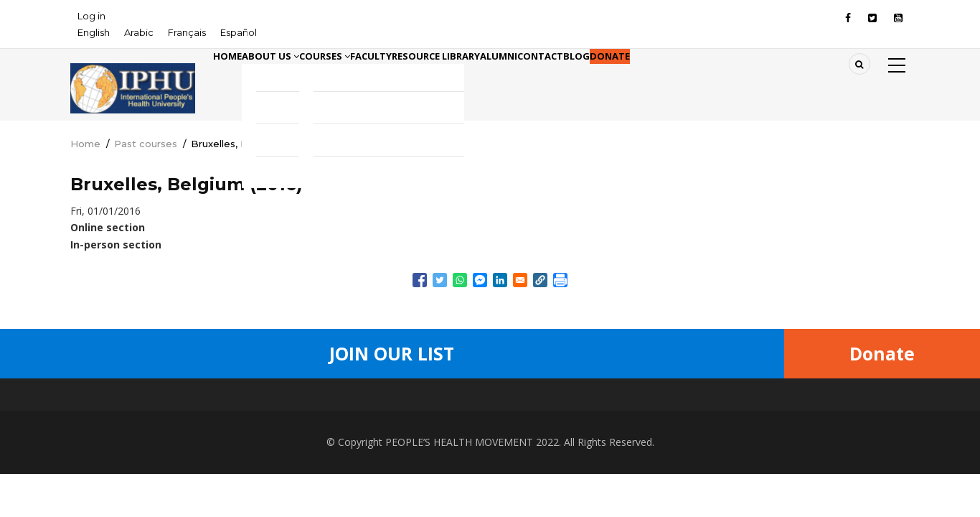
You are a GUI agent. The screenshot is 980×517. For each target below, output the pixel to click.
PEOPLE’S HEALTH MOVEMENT (459, 442)
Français (187, 32)
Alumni (603, 78)
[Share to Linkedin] (500, 280)
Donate (768, 78)
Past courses (146, 144)
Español (239, 32)
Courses (371, 78)
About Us (297, 78)
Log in (91, 16)
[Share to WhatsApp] (460, 280)
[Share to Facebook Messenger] (480, 280)
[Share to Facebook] (420, 280)
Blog (717, 78)
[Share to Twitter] (440, 280)
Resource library (520, 78)
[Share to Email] (520, 280)
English (94, 32)
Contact (663, 78)
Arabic (139, 32)
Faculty (436, 78)
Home (236, 78)
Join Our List (392, 353)
